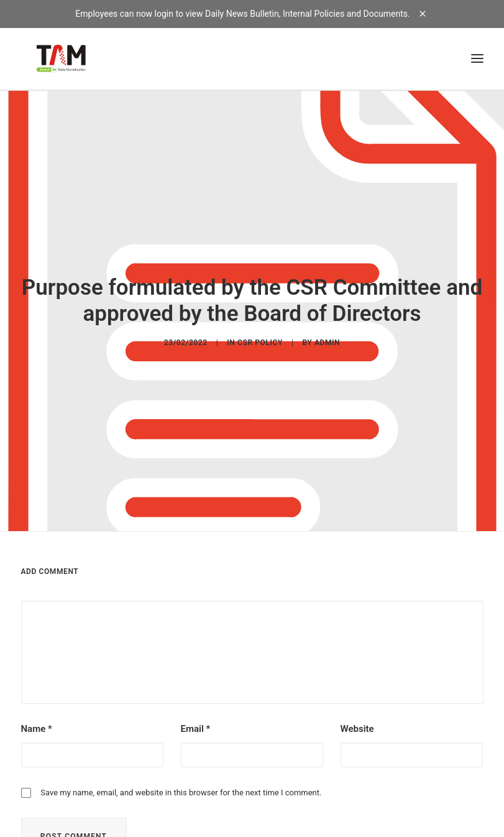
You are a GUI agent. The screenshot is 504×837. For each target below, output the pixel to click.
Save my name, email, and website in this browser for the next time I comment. (181, 787)
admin (327, 340)
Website (357, 723)
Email (196, 723)
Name (37, 723)
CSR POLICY (260, 340)
